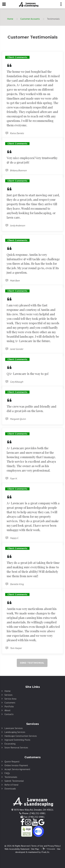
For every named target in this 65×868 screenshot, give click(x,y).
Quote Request (12, 761)
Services (8, 695)
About (7, 710)
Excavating (10, 744)
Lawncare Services (14, 728)
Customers (10, 703)
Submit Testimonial (14, 781)
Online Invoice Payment (16, 765)
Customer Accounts (30, 19)
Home (10, 19)
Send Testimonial (32, 663)
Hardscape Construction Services (21, 736)
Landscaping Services (15, 732)
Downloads (10, 789)
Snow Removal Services (16, 747)
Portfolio (9, 706)
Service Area (10, 699)
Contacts (9, 714)
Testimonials (11, 777)
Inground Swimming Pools (17, 740)
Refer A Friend (11, 785)
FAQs (7, 773)
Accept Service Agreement (17, 769)
